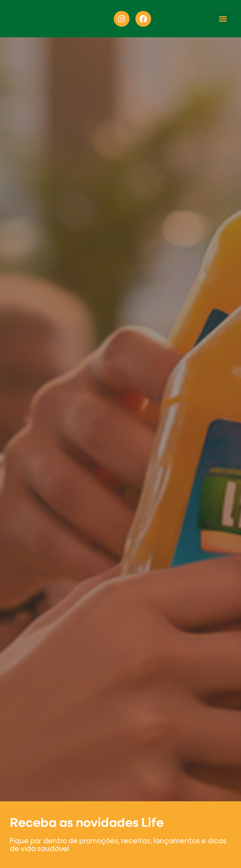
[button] (223, 19)
